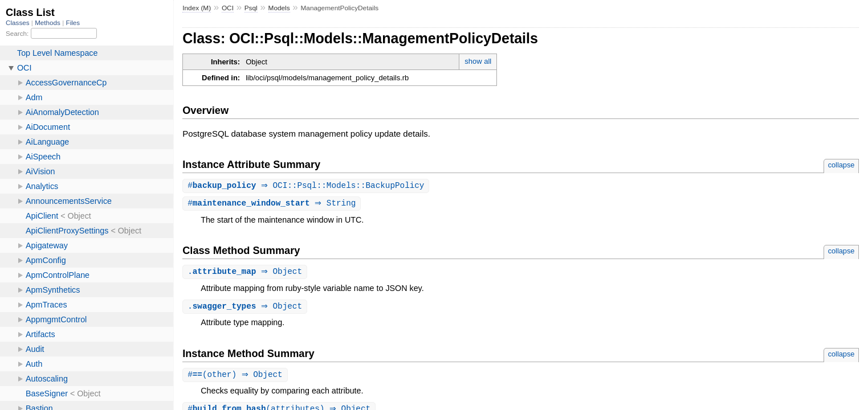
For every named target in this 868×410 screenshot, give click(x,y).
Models (279, 8)
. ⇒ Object (246, 273)
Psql (251, 8)
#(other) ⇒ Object (237, 377)
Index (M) (197, 8)
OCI (228, 8)
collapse (841, 165)
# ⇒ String (273, 204)
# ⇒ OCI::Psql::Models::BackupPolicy (307, 186)
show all (478, 61)
